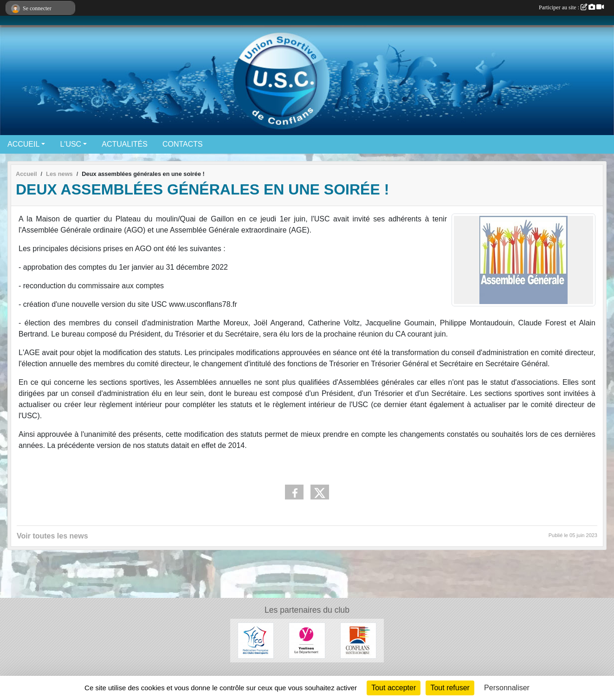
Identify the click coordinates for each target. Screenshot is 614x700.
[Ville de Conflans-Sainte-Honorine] (358, 640)
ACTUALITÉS (125, 144)
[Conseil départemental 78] (307, 640)
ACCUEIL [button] (23, 144)
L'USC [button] (71, 144)
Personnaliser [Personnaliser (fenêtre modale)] (507, 688)
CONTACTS (183, 144)
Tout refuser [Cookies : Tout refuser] (450, 688)
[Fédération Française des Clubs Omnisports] (256, 640)
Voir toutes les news (52, 536)
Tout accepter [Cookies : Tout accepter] (394, 688)
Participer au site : (571, 7)
